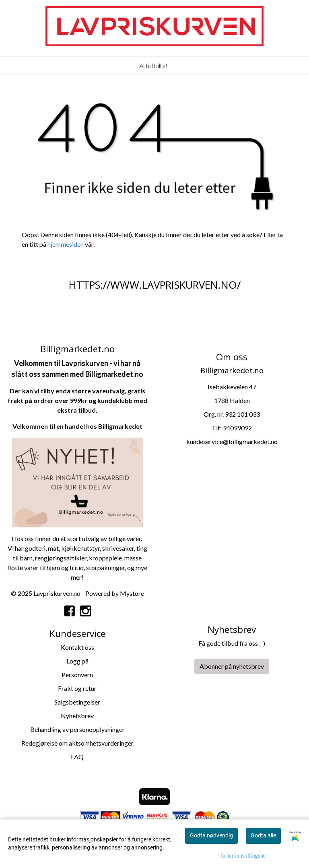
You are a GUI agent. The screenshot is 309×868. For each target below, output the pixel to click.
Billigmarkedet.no (114, 374)
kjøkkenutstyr (80, 548)
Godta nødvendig (211, 835)
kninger (114, 567)
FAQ (77, 757)
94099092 (237, 428)
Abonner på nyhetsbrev (232, 666)
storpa (95, 567)
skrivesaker (118, 548)
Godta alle (263, 835)
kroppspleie (105, 558)
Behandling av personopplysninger (77, 729)
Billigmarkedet (120, 426)
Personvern (77, 675)
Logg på (77, 661)
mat (53, 548)
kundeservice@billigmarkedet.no (232, 441)
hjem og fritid (65, 567)
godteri (35, 548)
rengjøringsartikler (61, 558)
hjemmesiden (66, 244)
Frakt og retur (77, 688)
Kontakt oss (77, 647)
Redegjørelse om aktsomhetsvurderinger (77, 743)
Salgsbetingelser (77, 702)
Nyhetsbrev (77, 716)
